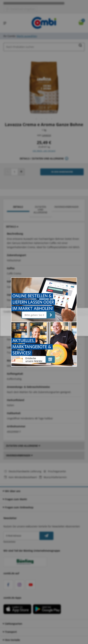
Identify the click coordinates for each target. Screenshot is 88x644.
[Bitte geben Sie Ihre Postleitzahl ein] (34, 315)
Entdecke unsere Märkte (34, 360)
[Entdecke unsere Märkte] (50, 359)
